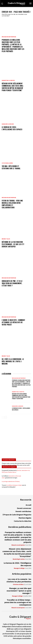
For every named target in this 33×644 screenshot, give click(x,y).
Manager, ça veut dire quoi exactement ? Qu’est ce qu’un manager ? (19, 591)
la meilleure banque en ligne (14, 485)
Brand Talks (6, 239)
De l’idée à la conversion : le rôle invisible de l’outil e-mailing (13, 361)
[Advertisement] (16, 439)
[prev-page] (3, 417)
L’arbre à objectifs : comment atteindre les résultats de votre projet (13, 322)
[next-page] (6, 417)
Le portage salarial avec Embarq (11, 481)
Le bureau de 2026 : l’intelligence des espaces (12, 128)
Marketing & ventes (8, 80)
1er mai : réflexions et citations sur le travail (11, 167)
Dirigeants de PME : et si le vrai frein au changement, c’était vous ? (12, 283)
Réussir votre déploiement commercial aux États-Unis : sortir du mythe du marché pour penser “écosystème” (13, 87)
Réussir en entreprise (9, 37)
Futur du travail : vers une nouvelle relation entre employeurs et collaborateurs (12, 204)
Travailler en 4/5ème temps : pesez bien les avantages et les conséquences (18, 602)
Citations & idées (7, 163)
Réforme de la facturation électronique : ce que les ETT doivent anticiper (13, 244)
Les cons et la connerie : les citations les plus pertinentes (19, 580)
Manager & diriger (8, 124)
